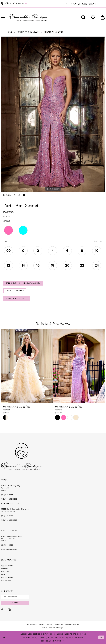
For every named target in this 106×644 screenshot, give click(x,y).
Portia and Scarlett (28, 32)
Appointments (7, 566)
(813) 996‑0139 (7, 545)
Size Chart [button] (98, 241)
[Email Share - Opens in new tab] (24, 195)
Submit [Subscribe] (15, 603)
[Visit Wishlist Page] (93, 17)
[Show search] (83, 17)
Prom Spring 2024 (53, 32)
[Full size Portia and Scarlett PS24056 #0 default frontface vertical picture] (53, 114)
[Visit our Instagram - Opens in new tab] (9, 610)
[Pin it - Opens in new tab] (19, 195)
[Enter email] (15, 597)
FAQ (3, 574)
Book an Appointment (17, 298)
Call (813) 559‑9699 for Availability (23, 283)
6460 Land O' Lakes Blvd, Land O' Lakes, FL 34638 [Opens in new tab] (11, 538)
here (62, 641)
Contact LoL (6, 580)
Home (9, 32)
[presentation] (27, 366)
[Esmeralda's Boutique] (29, 17)
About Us (5, 571)
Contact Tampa (7, 577)
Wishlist (4, 568)
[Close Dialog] (4, 637)
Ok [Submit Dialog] (102, 637)
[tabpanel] (53, 114)
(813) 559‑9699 (7, 495)
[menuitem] (83, 17)
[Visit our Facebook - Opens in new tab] (2, 610)
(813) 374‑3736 (7, 516)
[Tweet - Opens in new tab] (15, 195)
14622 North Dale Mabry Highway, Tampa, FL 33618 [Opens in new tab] (15, 510)
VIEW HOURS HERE (9, 499)
